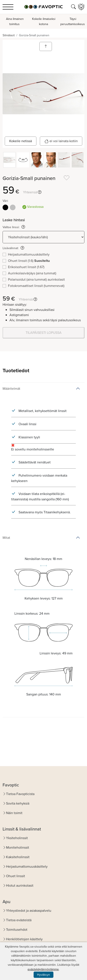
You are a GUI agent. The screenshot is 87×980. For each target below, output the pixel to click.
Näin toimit (14, 813)
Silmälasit (9, 35)
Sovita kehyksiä (18, 803)
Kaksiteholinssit (18, 857)
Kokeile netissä (21, 141)
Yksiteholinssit (17, 838)
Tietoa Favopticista (20, 794)
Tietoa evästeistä (19, 920)
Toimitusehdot (17, 930)
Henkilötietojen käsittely (24, 939)
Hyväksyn (43, 975)
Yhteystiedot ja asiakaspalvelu (29, 911)
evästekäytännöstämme (43, 969)
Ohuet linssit (16, 876)
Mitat (6, 538)
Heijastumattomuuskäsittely (27, 866)
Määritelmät (11, 389)
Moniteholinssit (18, 847)
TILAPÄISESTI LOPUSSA (44, 333)
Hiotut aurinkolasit (20, 885)
